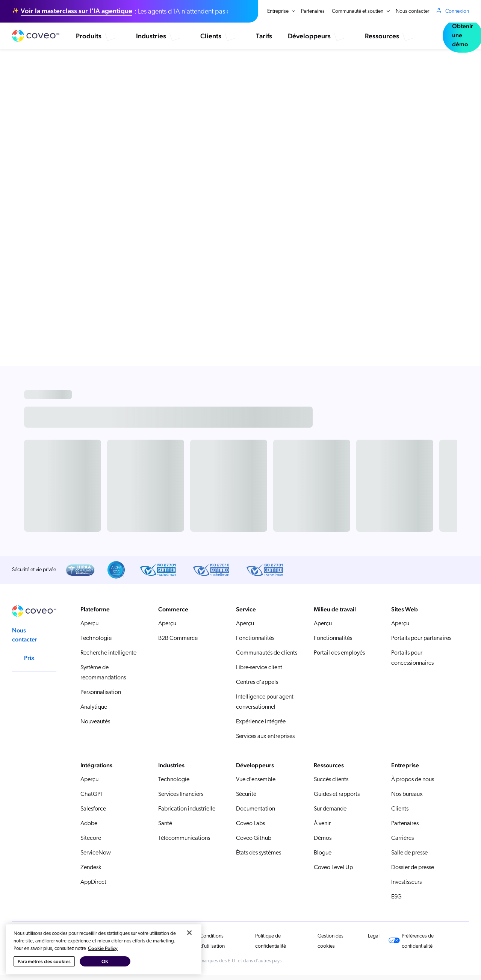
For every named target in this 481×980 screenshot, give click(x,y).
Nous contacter (412, 11)
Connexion (457, 11)
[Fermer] (189, 958)
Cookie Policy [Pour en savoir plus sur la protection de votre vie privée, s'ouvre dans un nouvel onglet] (103, 974)
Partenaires (313, 11)
